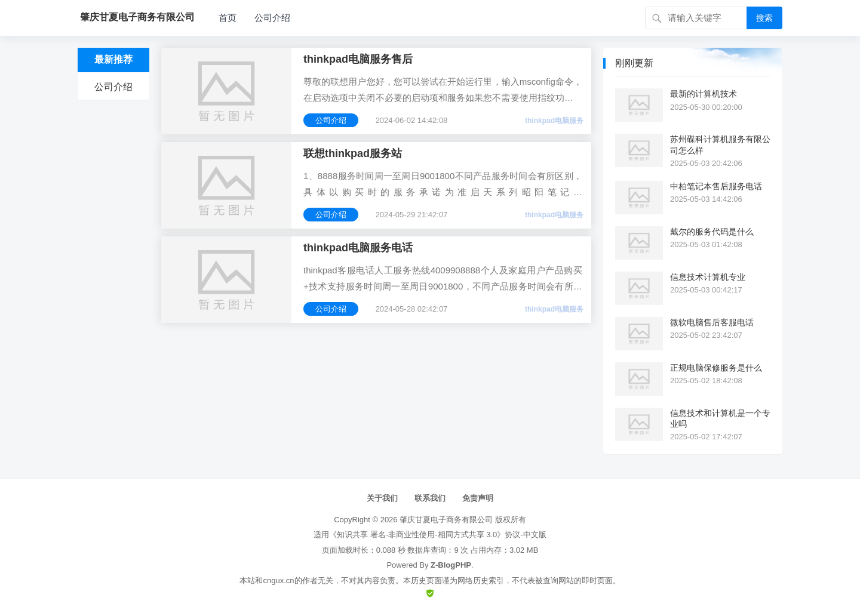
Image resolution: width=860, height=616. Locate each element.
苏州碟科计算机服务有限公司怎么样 (720, 144)
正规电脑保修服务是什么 (716, 368)
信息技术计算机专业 (708, 277)
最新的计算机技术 (704, 94)
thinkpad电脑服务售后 (358, 59)
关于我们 (382, 498)
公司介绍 (272, 18)
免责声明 (478, 498)
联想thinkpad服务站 (353, 153)
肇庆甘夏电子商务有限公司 (446, 520)
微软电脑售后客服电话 (712, 322)
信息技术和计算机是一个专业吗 (720, 418)
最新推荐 (113, 59)
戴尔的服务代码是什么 (712, 232)
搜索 (764, 18)
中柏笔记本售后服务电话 (716, 186)
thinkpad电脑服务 (554, 121)
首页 (228, 18)
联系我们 (430, 498)
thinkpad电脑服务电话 (358, 248)
